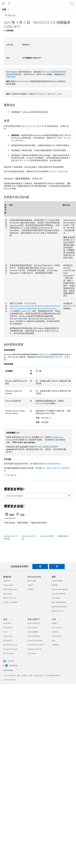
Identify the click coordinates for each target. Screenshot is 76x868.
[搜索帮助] (9, 3)
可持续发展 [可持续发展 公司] (55, 645)
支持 (4, 9)
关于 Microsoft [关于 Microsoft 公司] (56, 628)
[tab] (10, 515)
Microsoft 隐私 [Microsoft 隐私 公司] (56, 636)
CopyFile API (25, 311)
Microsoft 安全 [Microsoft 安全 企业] (8, 628)
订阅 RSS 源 (11, 475)
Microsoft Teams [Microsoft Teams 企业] (9, 653)
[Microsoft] (38, 2)
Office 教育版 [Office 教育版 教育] (56, 598)
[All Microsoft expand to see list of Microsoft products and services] (3, 4)
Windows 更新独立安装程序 (47, 447)
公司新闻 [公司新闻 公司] (55, 632)
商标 (31, 676)
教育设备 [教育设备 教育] (55, 585)
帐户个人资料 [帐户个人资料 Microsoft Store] (32, 581)
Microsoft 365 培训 (29, 537)
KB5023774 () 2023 (29, 126)
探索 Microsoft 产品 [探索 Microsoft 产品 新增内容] (10, 598)
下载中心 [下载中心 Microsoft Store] (30, 585)
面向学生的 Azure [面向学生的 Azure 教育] (57, 611)
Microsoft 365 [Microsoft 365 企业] (8, 640)
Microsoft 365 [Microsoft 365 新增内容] (8, 594)
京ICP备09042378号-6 (53, 676)
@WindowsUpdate (22, 81)
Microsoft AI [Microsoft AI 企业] (7, 623)
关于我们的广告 (39, 676)
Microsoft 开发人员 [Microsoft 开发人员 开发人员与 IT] (34, 623)
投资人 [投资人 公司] (54, 640)
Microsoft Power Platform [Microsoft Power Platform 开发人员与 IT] (36, 645)
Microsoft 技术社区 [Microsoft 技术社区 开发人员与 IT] (34, 636)
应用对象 (9, 30)
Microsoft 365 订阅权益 (11, 537)
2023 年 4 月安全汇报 (58, 171)
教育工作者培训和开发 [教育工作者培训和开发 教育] (59, 602)
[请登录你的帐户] (72, 4)
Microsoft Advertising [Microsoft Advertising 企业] (10, 645)
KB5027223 (68, 306)
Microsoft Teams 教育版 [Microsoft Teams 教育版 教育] (60, 589)
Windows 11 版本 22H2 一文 (49, 94)
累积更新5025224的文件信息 (48, 464)
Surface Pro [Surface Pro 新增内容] (7, 581)
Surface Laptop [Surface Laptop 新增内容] (8, 585)
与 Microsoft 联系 (10, 676)
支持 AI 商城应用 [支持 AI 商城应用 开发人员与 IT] (33, 632)
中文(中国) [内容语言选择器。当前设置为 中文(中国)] (11, 661)
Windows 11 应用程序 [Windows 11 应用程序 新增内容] (10, 602)
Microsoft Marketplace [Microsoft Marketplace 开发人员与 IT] (35, 640)
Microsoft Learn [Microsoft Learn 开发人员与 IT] (33, 628)
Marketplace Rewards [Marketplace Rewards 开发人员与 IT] (35, 649)
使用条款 (25, 676)
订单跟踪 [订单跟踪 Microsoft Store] (30, 589)
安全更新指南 (37, 171)
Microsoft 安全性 (47, 536)
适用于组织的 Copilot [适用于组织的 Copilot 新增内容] (10, 589)
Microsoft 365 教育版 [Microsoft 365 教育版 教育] (59, 594)
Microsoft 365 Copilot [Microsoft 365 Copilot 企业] (10, 649)
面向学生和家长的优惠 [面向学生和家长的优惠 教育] (59, 607)
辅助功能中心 (64, 536)
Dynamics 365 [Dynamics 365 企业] (8, 636)
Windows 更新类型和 (52, 72)
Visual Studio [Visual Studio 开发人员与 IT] (32, 653)
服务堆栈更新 (39, 357)
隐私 (19, 676)
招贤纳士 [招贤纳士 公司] (55, 623)
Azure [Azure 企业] (5, 632)
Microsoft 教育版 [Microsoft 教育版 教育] (57, 581)
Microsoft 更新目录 (43, 403)
